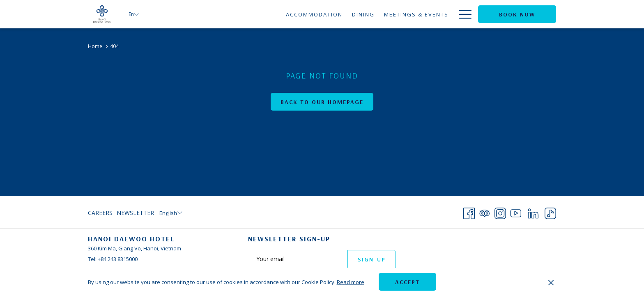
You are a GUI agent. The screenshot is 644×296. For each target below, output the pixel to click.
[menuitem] (101, 213)
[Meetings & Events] (340, 14)
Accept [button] (407, 282)
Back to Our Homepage (322, 102)
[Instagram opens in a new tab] (500, 212)
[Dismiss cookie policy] (551, 282)
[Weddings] (399, 14)
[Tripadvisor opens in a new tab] (485, 212)
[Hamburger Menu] (462, 14)
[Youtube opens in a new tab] (516, 212)
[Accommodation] (238, 14)
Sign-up (372, 259)
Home (95, 46)
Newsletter (135, 213)
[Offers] (437, 14)
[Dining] (287, 14)
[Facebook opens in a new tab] (469, 212)
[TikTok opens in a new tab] (550, 212)
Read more (351, 282)
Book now (517, 14)
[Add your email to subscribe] (298, 259)
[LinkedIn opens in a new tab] (533, 212)
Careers (100, 213)
